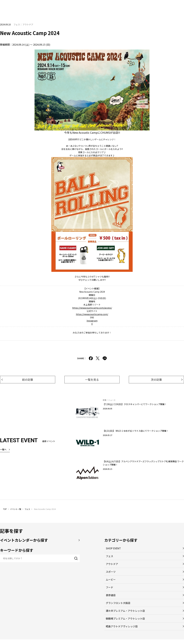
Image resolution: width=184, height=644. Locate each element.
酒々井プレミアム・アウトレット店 (125, 611)
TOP (5, 509)
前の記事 (28, 380)
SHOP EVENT (113, 548)
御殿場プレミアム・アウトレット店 (125, 618)
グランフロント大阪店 (118, 603)
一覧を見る (92, 380)
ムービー (111, 579)
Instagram (92, 321)
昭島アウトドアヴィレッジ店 (122, 626)
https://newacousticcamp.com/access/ (92, 308)
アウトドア (112, 564)
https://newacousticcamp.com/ (92, 314)
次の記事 (156, 380)
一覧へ (3, 449)
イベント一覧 (16, 509)
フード (109, 587)
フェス (27, 509)
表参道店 (111, 595)
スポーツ (111, 572)
